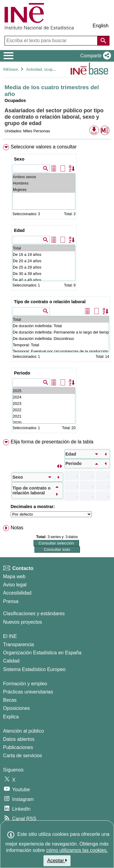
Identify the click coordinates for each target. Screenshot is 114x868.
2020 (44, 423)
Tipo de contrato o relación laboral (50, 302)
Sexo (19, 159)
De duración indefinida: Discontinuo (61, 339)
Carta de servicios (22, 756)
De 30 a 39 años (44, 274)
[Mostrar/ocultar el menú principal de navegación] (9, 56)
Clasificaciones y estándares (34, 614)
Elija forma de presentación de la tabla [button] (52, 442)
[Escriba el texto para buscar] (52, 41)
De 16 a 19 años (44, 254)
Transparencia (19, 644)
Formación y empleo (25, 684)
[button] (94, 56)
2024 (44, 397)
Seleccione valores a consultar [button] (44, 147)
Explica (11, 717)
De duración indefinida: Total (61, 326)
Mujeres (44, 190)
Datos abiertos (19, 739)
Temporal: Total (61, 345)
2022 (44, 410)
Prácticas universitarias (28, 692)
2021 (44, 416)
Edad (19, 230)
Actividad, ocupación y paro (50, 69)
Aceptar (57, 860)
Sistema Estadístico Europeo (34, 669)
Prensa (11, 601)
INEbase (10, 69)
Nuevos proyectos (22, 622)
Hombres (44, 183)
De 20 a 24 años (44, 261)
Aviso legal (15, 585)
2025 (44, 391)
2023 (44, 403)
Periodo (22, 373)
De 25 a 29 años (44, 267)
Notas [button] (17, 528)
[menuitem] (57, 290)
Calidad (11, 661)
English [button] (101, 26)
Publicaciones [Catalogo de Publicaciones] (18, 747)
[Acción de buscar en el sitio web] (103, 41)
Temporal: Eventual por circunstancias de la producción (61, 351)
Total (44, 248)
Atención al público (23, 731)
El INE (10, 636)
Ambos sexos (44, 177)
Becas (10, 700)
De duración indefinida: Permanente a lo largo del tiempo (61, 332)
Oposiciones (16, 708)
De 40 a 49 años (44, 280)
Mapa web (14, 576)
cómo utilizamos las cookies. (77, 850)
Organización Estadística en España (42, 653)
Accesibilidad (17, 593)
